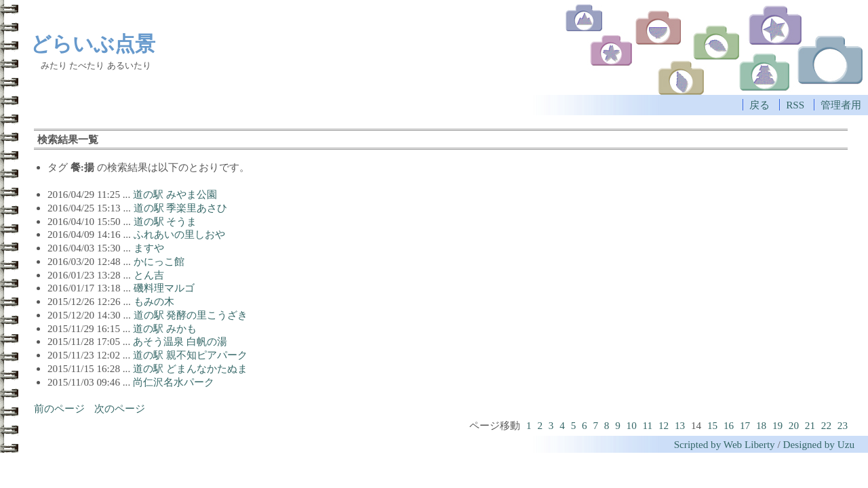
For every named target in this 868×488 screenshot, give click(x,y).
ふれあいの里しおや (179, 234)
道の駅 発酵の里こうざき (191, 315)
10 (632, 425)
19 (777, 425)
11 (648, 425)
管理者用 (841, 105)
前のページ (59, 408)
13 (680, 425)
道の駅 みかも (165, 328)
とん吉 (149, 275)
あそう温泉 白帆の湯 (180, 341)
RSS (795, 105)
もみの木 (154, 301)
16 (729, 425)
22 (826, 425)
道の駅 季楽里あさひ (181, 208)
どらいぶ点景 (93, 43)
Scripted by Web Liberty (725, 444)
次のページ (120, 408)
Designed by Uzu (819, 444)
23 (843, 425)
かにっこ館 (159, 261)
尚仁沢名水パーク (174, 382)
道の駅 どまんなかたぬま (190, 368)
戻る (759, 105)
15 (712, 425)
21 (810, 425)
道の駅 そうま (165, 221)
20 (794, 425)
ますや (149, 248)
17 (745, 425)
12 (664, 425)
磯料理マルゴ (164, 288)
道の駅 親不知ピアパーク (190, 355)
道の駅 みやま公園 (175, 194)
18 (761, 425)
